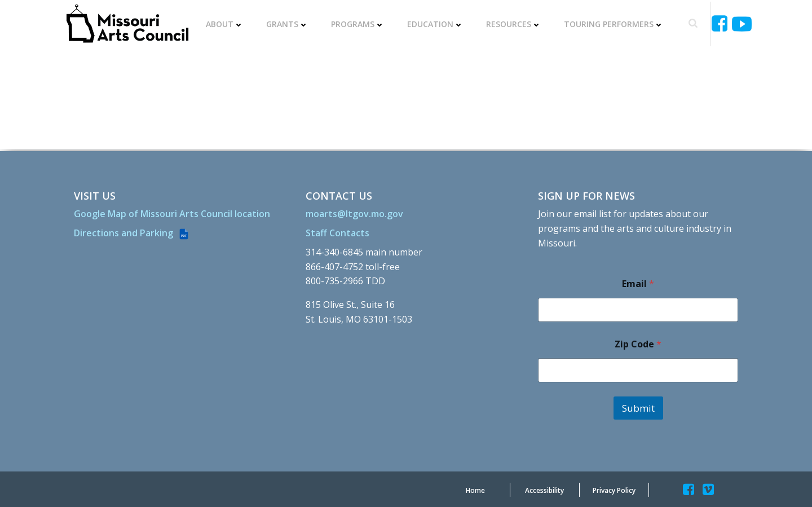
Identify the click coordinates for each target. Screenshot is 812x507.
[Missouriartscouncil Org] (129, 23)
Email (637, 282)
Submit (638, 406)
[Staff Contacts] (339, 231)
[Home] (475, 490)
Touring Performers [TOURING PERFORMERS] (615, 23)
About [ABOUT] (226, 23)
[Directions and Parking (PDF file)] (134, 231)
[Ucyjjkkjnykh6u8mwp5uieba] (741, 23)
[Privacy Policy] (614, 490)
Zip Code (637, 342)
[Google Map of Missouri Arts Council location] (174, 211)
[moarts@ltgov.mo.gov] (356, 211)
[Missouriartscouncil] (720, 23)
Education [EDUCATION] (436, 23)
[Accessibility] (544, 490)
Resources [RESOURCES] (515, 23)
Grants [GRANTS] (288, 23)
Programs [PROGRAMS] (359, 23)
